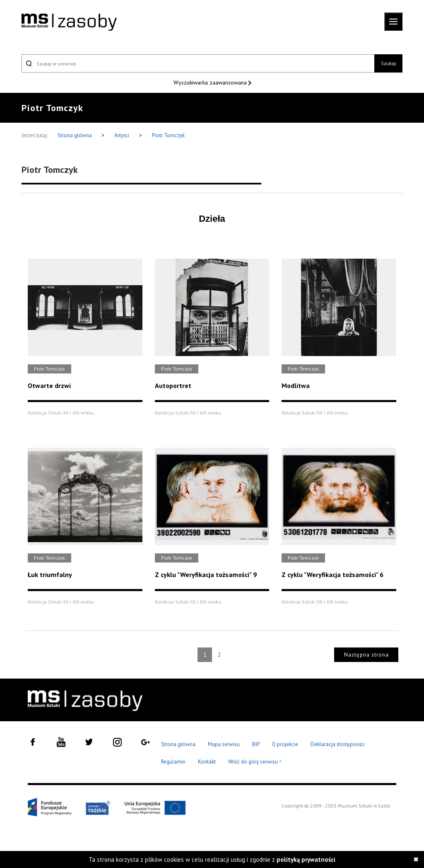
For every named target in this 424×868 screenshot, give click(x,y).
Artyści (122, 135)
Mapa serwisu (224, 744)
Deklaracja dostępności (338, 744)
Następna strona (366, 655)
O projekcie (285, 744)
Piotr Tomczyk (168, 135)
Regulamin (173, 762)
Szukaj (388, 63)
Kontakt (207, 762)
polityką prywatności (306, 860)
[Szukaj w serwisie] (198, 63)
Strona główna (75, 135)
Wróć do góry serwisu (255, 762)
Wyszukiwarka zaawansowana (211, 82)
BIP (256, 744)
